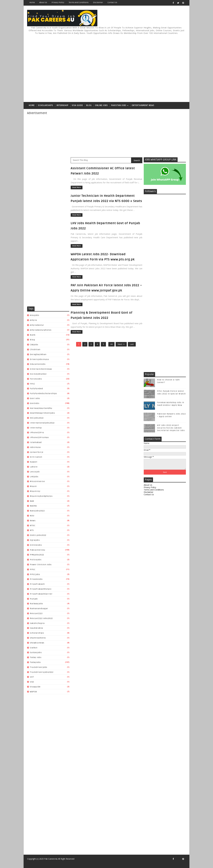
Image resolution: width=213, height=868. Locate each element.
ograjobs (35, 540)
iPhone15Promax (39, 437)
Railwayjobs (37, 604)
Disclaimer (98, 2)
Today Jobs (36, 657)
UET (32, 677)
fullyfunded (36, 389)
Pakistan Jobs (119, 105)
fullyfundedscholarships (43, 393)
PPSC (33, 569)
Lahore (34, 467)
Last (132, 344)
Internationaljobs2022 (42, 423)
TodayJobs (35, 662)
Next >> (121, 344)
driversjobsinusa (39, 359)
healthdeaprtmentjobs (42, 413)
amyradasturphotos (41, 330)
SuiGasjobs (36, 652)
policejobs (36, 560)
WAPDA (33, 692)
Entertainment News (143, 105)
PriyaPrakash (37, 584)
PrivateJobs (36, 579)
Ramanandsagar (39, 609)
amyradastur (37, 325)
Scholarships (46, 105)
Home (32, 2)
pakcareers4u (38, 550)
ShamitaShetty (38, 638)
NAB (32, 501)
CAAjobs (34, 345)
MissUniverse (37, 481)
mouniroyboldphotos (41, 496)
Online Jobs (101, 105)
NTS (32, 530)
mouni (33, 486)
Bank (33, 335)
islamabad (36, 442)
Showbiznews (37, 643)
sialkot (34, 648)
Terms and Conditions (79, 2)
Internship (62, 105)
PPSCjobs (35, 574)
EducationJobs (38, 364)
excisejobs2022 (38, 374)
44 (111, 344)
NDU (32, 516)
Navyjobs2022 (37, 511)
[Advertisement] (135, 67)
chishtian (35, 350)
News (33, 521)
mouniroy (35, 491)
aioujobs (35, 315)
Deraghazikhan (38, 354)
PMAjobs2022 (37, 555)
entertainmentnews (41, 369)
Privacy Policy (58, 2)
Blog (89, 105)
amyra (33, 320)
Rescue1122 (36, 613)
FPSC (33, 384)
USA (32, 682)
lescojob (35, 472)
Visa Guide (77, 105)
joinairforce (37, 452)
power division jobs (41, 565)
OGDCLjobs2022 (38, 535)
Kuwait (34, 462)
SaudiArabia (36, 628)
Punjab (34, 599)
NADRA (33, 506)
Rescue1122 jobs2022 (41, 618)
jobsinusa (35, 447)
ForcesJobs (36, 379)
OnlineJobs (36, 545)
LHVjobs (34, 477)
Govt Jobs (35, 398)
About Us (43, 2)
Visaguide (35, 687)
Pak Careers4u (51, 859)
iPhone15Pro (37, 433)
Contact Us (112, 2)
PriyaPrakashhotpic (41, 589)
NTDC (33, 526)
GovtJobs (35, 403)
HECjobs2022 (37, 418)
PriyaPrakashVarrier (41, 594)
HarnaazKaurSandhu (41, 408)
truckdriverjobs (39, 667)
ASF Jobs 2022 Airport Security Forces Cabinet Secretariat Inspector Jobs (171, 428)
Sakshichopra (37, 623)
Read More (77, 187)
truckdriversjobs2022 (42, 672)
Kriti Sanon (36, 457)
